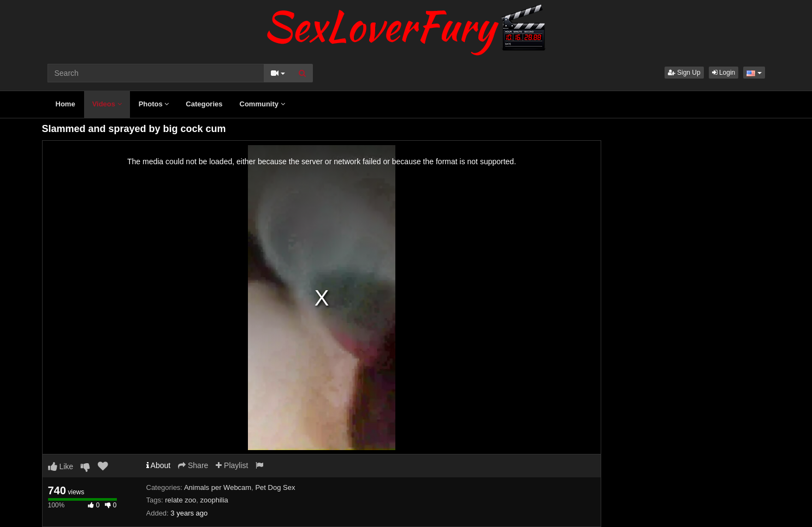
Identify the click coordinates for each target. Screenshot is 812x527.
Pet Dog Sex (275, 487)
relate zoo (180, 500)
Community (262, 104)
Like (61, 466)
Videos (107, 104)
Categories (204, 104)
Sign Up (684, 73)
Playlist (232, 465)
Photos (154, 104)
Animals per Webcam (218, 487)
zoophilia (214, 500)
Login (724, 73)
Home (66, 104)
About (159, 465)
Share (193, 465)
